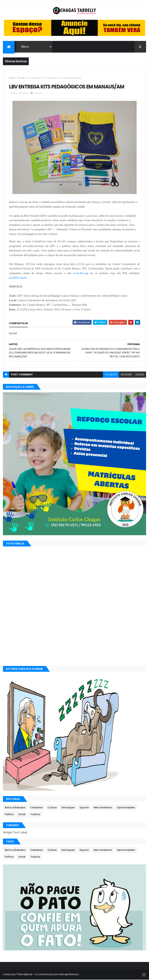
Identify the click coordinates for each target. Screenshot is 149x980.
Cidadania (36, 808)
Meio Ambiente (103, 808)
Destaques (68, 808)
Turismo (35, 814)
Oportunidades (126, 808)
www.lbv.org (81, 273)
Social (21, 78)
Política (9, 814)
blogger (126, 375)
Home (12, 78)
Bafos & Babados (15, 808)
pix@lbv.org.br (18, 278)
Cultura (52, 808)
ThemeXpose (24, 975)
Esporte (84, 808)
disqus (140, 375)
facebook (111, 375)
